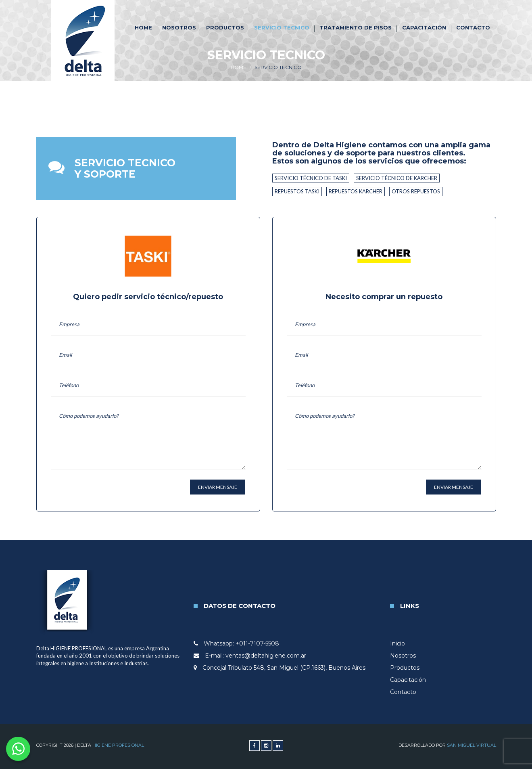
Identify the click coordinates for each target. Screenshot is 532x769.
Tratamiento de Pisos (356, 27)
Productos (225, 27)
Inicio (397, 643)
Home (143, 27)
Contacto (473, 27)
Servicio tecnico (282, 27)
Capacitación (424, 27)
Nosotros (179, 27)
